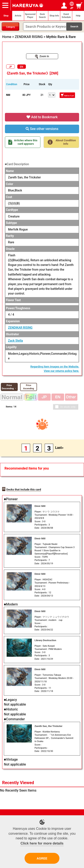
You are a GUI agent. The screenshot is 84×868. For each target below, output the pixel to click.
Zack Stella (15, 341)
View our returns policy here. (62, 371)
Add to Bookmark (42, 117)
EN (21, 67)
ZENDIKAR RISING (20, 328)
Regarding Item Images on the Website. (55, 367)
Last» (59, 448)
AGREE (42, 858)
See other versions (42, 129)
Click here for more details (42, 843)
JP (10, 67)
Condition (12, 84)
